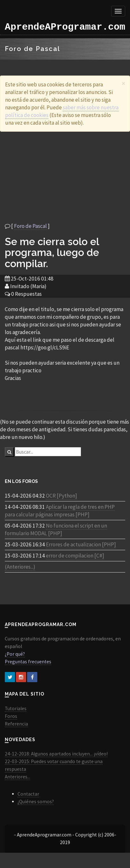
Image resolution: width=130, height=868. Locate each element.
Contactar (28, 794)
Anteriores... (18, 777)
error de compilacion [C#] (75, 556)
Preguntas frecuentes (28, 662)
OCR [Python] (61, 496)
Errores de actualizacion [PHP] (81, 544)
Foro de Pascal (30, 226)
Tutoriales (16, 708)
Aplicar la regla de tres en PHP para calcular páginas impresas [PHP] (60, 511)
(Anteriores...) (20, 567)
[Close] (123, 83)
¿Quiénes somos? (36, 802)
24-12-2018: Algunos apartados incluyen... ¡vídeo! (56, 754)
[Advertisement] (60, 177)
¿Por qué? (15, 654)
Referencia (16, 724)
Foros (11, 716)
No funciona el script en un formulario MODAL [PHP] (56, 529)
